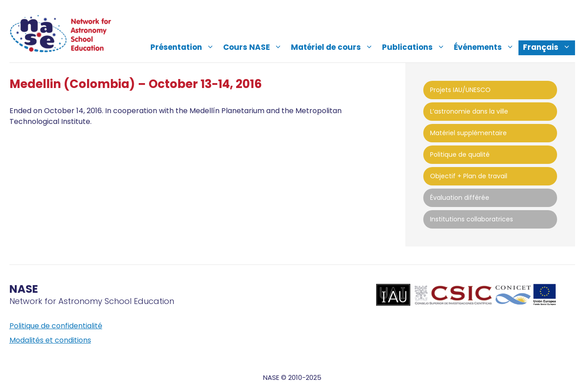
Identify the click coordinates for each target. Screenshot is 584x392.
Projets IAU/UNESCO (460, 90)
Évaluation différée (460, 198)
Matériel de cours (334, 47)
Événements (486, 47)
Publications (416, 47)
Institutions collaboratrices (472, 219)
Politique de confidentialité (56, 326)
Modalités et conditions (50, 340)
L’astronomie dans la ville (469, 111)
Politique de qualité (460, 154)
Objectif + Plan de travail (469, 176)
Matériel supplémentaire (468, 133)
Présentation (184, 47)
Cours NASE (255, 47)
